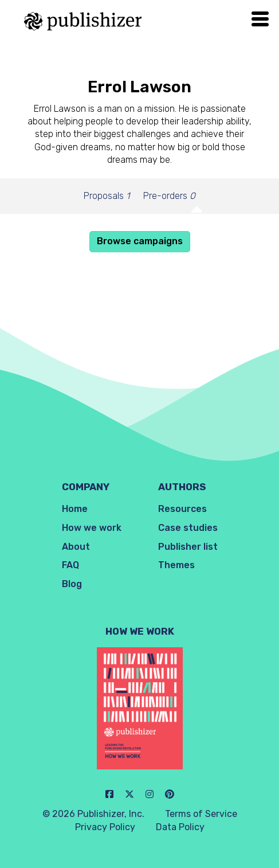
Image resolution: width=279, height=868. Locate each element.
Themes (176, 565)
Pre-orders (169, 196)
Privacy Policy (105, 827)
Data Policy (180, 827)
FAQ (70, 565)
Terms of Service (201, 814)
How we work (92, 528)
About (76, 547)
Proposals (107, 196)
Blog (72, 584)
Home (75, 509)
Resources (182, 509)
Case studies (188, 528)
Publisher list (188, 547)
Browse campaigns (140, 241)
